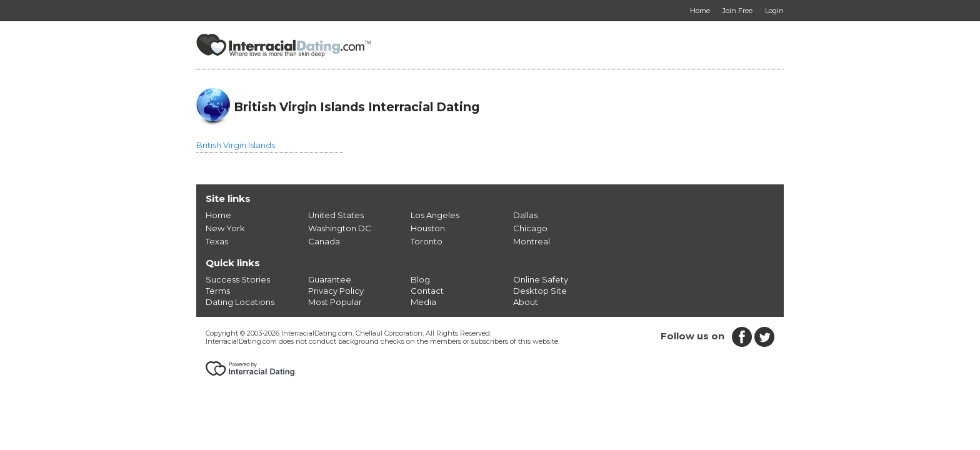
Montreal (532, 241)
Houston (428, 228)
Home (218, 215)
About (526, 302)
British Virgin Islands (236, 145)
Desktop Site (540, 291)
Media (423, 302)
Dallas (525, 215)
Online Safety (541, 279)
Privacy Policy (336, 291)
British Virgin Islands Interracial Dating (357, 107)
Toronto (427, 241)
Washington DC (340, 228)
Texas (217, 241)
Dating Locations (240, 302)
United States (336, 215)
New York (225, 228)
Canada (324, 241)
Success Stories (238, 279)
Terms (218, 291)
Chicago (530, 228)
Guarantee (330, 279)
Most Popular (335, 302)
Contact (427, 291)
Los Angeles (435, 215)
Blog (420, 279)
